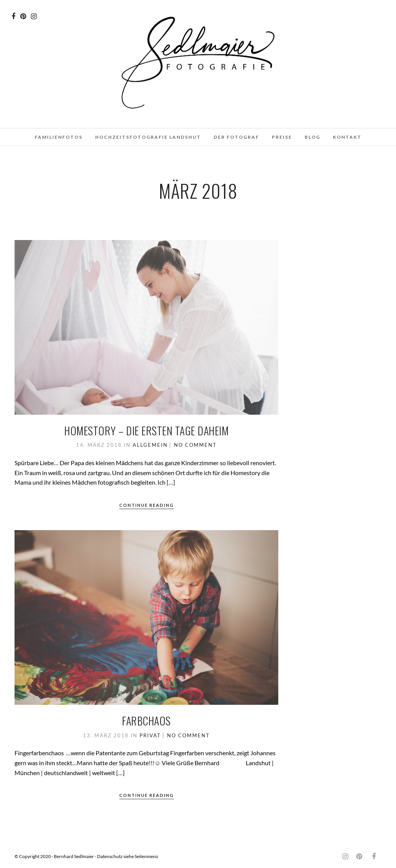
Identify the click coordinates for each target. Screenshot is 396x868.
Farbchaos (146, 721)
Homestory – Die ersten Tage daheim (146, 431)
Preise (282, 137)
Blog (312, 137)
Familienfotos (59, 137)
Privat (150, 735)
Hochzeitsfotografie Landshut (148, 137)
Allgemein (150, 445)
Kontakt (347, 137)
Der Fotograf (236, 137)
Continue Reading (147, 505)
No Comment (195, 445)
